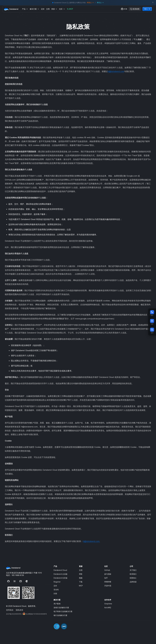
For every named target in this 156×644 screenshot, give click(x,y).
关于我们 (133, 570)
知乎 (106, 578)
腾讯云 (100, 3)
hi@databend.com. (91, 541)
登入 (147, 9)
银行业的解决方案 (60, 615)
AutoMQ (108, 608)
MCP (70, 9)
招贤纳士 (133, 578)
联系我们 (133, 574)
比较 (55, 593)
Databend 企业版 (61, 574)
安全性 (56, 590)
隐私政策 (19, 610)
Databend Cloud (60, 570)
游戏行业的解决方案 (61, 608)
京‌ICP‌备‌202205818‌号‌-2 (14, 614)
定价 (43, 9)
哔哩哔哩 (108, 582)
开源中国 (108, 586)
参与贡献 (108, 574)
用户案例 (57, 604)
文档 (48, 9)
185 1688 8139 (18, 575)
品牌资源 (133, 582)
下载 (81, 582)
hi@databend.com (116, 71)
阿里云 (90, 3)
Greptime (108, 604)
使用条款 (10, 610)
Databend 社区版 (61, 578)
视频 (81, 578)
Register (57, 582)
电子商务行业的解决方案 (63, 611)
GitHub (107, 570)
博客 (81, 574)
